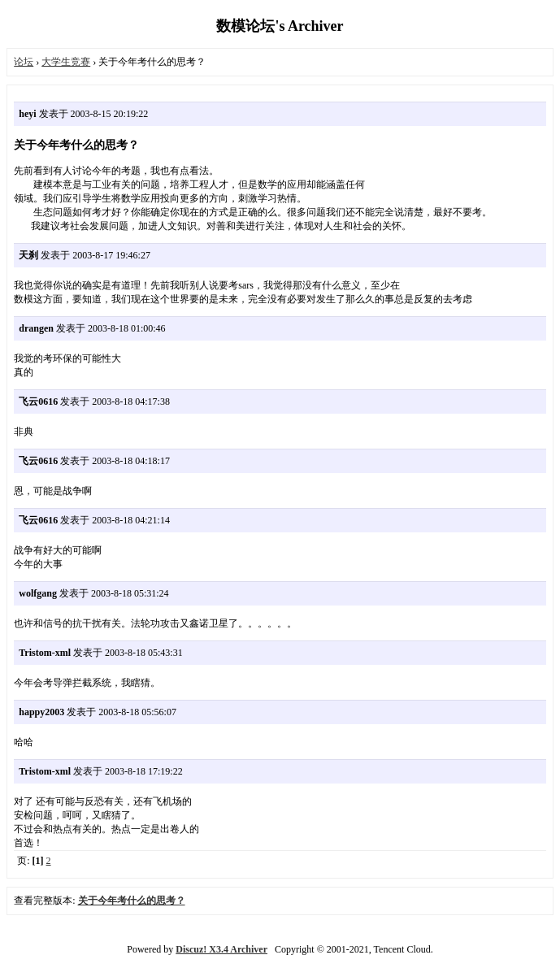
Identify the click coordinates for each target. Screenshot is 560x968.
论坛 (24, 62)
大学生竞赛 (66, 62)
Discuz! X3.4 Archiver (221, 949)
